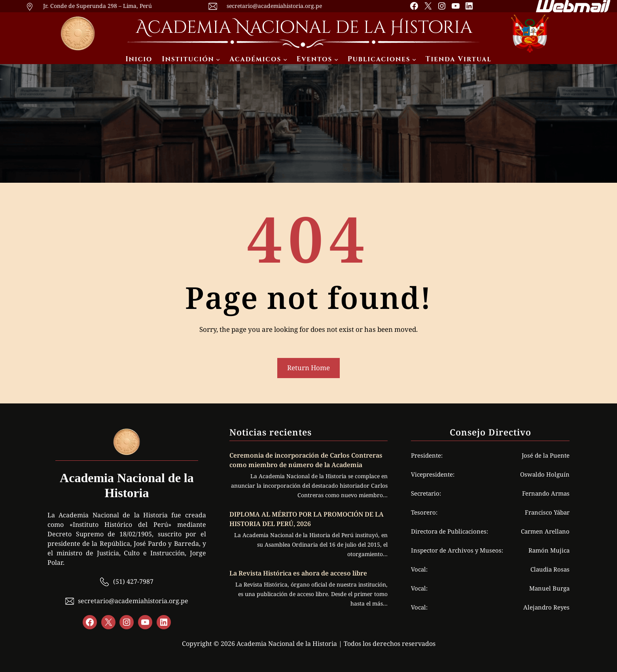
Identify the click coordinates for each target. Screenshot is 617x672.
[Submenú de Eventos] (336, 59)
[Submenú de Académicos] (285, 59)
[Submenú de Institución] (218, 59)
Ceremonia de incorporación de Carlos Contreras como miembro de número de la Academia (306, 460)
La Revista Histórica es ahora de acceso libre (299, 573)
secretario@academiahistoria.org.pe (274, 6)
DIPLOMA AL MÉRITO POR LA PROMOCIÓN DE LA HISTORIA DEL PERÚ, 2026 (307, 519)
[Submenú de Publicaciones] (414, 59)
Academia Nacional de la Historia (304, 27)
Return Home (308, 368)
